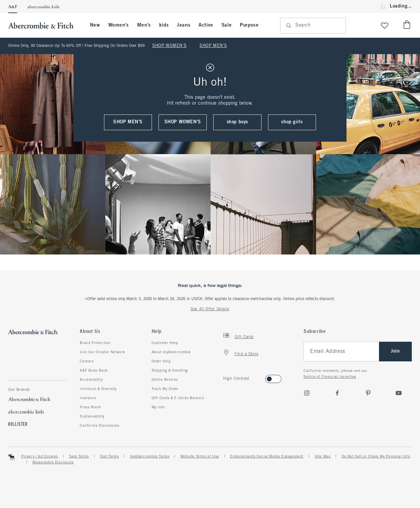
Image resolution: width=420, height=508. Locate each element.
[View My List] (385, 25)
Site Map (323, 457)
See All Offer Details (210, 309)
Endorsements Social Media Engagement (267, 457)
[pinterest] (368, 393)
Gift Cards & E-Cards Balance (178, 398)
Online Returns (165, 380)
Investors (88, 398)
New (95, 25)
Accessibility (91, 380)
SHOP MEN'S (213, 46)
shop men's (128, 122)
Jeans (184, 25)
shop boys (237, 122)
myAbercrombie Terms (150, 457)
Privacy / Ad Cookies (40, 457)
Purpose (249, 25)
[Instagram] (307, 393)
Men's (144, 25)
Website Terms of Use (200, 457)
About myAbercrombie (171, 352)
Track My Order (165, 389)
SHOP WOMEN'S (169, 46)
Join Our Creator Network (102, 352)
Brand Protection (95, 343)
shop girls (292, 122)
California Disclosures (99, 426)
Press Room (90, 407)
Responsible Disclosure (53, 462)
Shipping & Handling (170, 371)
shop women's (183, 122)
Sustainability (92, 417)
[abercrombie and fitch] (44, 25)
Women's (119, 25)
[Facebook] (337, 393)
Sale (227, 25)
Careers (87, 361)
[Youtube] (399, 393)
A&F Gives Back (94, 371)
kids (164, 25)
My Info (158, 407)
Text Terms (109, 457)
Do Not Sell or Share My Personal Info (376, 457)
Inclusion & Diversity (98, 389)
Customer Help (165, 343)
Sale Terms (79, 457)
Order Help (161, 361)
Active (206, 25)
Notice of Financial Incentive (330, 377)
